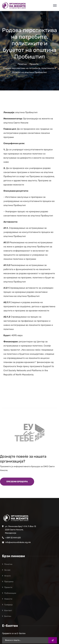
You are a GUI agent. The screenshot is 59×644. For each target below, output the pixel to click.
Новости (8, 599)
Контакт (8, 610)
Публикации (10, 593)
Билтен (8, 616)
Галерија (8, 605)
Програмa (9, 582)
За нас (7, 570)
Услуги (7, 576)
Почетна (22, 64)
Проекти (34, 64)
